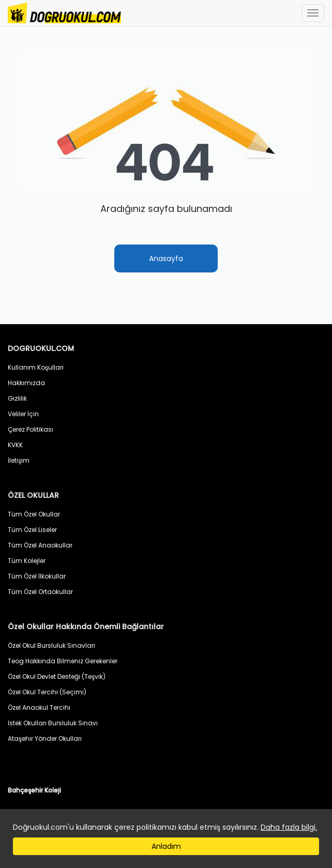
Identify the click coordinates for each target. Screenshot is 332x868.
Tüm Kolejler (27, 561)
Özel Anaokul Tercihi (39, 707)
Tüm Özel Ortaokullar (40, 592)
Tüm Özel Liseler (32, 530)
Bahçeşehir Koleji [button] (34, 790)
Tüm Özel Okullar (34, 514)
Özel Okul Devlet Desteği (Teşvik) (57, 676)
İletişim (19, 460)
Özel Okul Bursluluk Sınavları (51, 645)
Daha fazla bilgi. (289, 827)
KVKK (15, 445)
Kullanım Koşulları (36, 367)
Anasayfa (166, 258)
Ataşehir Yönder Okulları (45, 738)
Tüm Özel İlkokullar (37, 576)
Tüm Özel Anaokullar (40, 545)
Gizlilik (17, 398)
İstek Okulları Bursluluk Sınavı (53, 723)
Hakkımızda (26, 383)
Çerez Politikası (31, 429)
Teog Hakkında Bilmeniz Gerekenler (63, 661)
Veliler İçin (23, 414)
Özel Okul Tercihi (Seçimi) (47, 692)
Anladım (166, 846)
